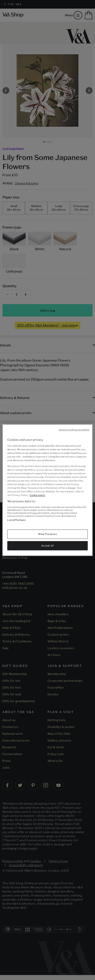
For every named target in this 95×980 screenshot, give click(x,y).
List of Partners (16, 520)
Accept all (47, 545)
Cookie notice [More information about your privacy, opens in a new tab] (37, 495)
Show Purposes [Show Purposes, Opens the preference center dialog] (48, 534)
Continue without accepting (74, 429)
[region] (47, 490)
